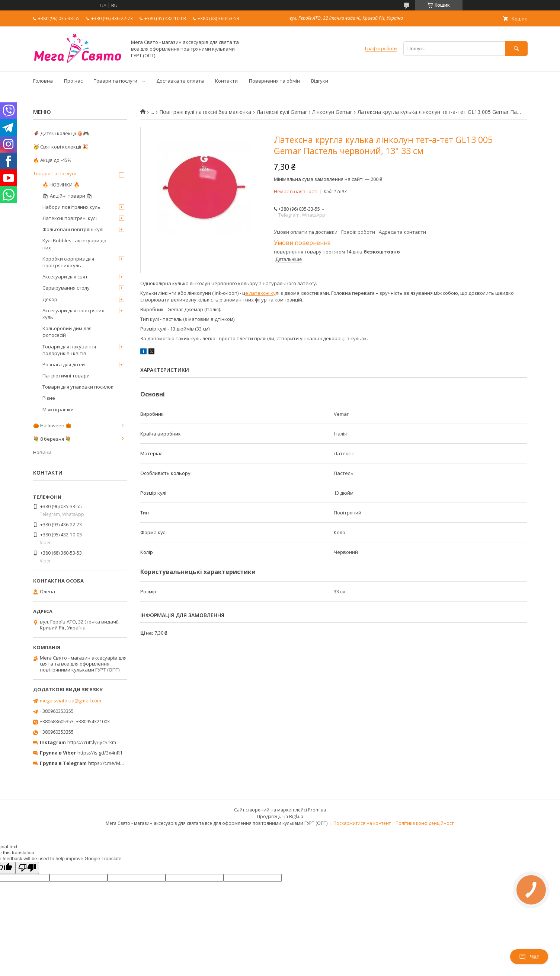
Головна (43, 81)
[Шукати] (516, 49)
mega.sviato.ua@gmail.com (71, 701)
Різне (49, 398)
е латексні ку (260, 293)
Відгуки (320, 81)
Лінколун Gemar (332, 112)
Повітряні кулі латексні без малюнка (205, 112)
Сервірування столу (66, 288)
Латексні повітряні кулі (70, 218)
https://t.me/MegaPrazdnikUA (122, 763)
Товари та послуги (116, 81)
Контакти (226, 81)
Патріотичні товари (66, 376)
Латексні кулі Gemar (282, 112)
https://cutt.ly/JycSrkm (92, 742)
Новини (42, 452)
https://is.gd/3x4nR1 (100, 753)
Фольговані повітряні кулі (73, 229)
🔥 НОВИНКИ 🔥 (61, 185)
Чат (529, 957)
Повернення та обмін (274, 81)
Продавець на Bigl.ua (280, 816)
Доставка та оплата (180, 81)
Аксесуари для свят (65, 277)
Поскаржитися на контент (362, 823)
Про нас (73, 81)
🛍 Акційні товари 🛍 (68, 196)
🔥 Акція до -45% (52, 160)
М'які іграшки (58, 409)
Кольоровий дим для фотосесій (67, 332)
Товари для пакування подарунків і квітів (69, 350)
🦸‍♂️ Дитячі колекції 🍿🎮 (61, 133)
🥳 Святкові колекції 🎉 (61, 147)
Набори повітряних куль (71, 207)
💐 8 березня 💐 (52, 439)
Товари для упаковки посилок (78, 387)
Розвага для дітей (64, 364)
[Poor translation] (27, 868)
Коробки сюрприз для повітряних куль (68, 262)
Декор (50, 299)
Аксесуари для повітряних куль (73, 314)
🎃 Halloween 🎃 (52, 425)
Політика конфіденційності (425, 823)
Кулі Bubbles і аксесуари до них (74, 244)
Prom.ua (317, 810)
